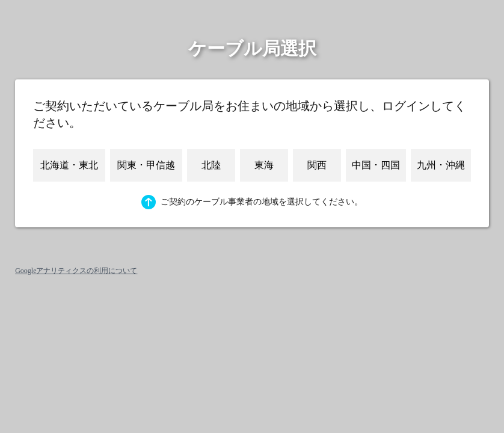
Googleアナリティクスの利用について (76, 271)
